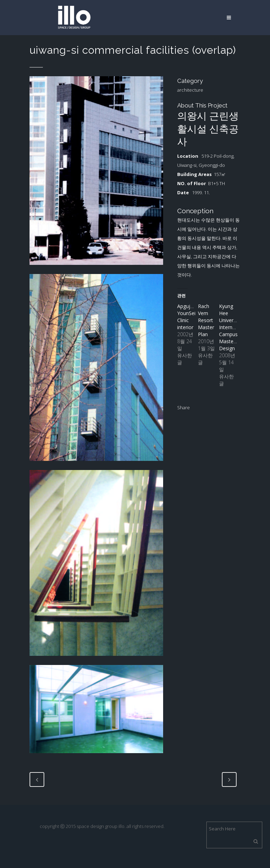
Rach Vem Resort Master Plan (206, 320)
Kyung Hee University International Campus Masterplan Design (233, 327)
